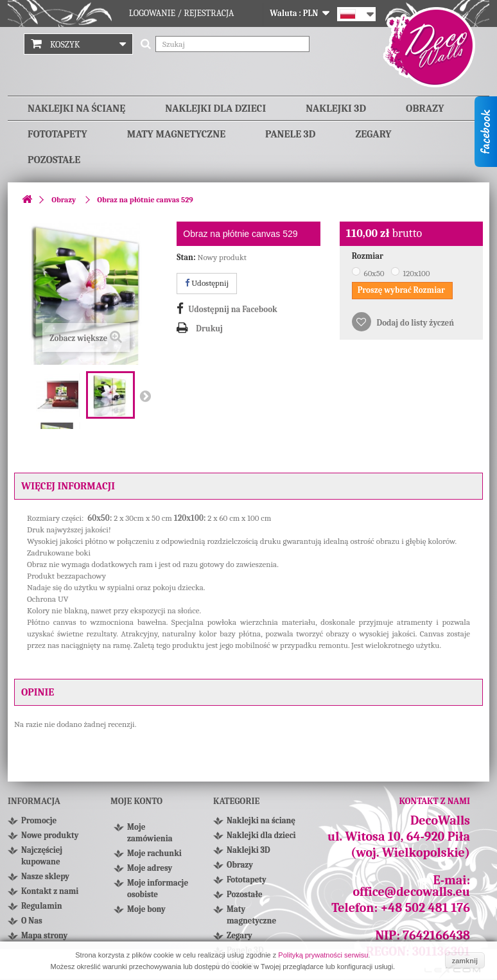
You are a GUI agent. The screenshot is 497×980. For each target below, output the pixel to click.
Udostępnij (207, 283)
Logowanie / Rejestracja (182, 13)
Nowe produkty (50, 835)
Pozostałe (54, 160)
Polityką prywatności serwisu (323, 955)
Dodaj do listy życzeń (414, 323)
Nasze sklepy (45, 876)
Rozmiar (369, 256)
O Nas (32, 921)
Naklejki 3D (336, 109)
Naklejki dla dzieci (215, 109)
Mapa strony (44, 935)
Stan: (186, 257)
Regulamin (42, 906)
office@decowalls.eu (412, 892)
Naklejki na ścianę (76, 109)
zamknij (465, 961)
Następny (145, 396)
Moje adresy (150, 868)
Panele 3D (290, 134)
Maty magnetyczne (176, 134)
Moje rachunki (154, 853)
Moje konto (136, 801)
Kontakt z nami (50, 891)
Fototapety (57, 134)
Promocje (39, 820)
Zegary (373, 134)
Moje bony (146, 909)
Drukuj (209, 328)
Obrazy (425, 109)
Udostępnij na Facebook (232, 309)
